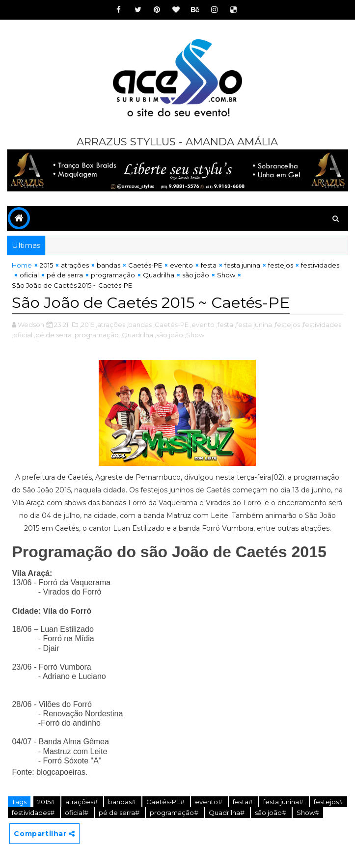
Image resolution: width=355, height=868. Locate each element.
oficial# (77, 813)
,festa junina (253, 324)
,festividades (321, 324)
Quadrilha (159, 275)
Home (22, 265)
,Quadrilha (137, 334)
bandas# (123, 801)
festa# (244, 801)
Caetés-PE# (166, 801)
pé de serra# (120, 813)
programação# (175, 813)
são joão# (271, 813)
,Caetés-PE (171, 324)
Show (226, 275)
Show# (308, 813)
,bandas (139, 324)
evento (181, 265)
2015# (47, 801)
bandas (109, 265)
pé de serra (65, 275)
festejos (281, 265)
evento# (209, 801)
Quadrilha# (227, 813)
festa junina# (284, 801)
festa (209, 265)
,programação (96, 334)
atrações (75, 265)
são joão (196, 275)
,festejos (287, 324)
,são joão (169, 334)
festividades (320, 265)
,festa (225, 324)
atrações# (82, 801)
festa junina (242, 265)
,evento (202, 324)
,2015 (87, 324)
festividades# (34, 813)
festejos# (328, 801)
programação (113, 275)
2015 (46, 265)
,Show (194, 334)
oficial (29, 275)
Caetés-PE (145, 265)
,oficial (22, 334)
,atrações (110, 324)
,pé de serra (53, 334)
